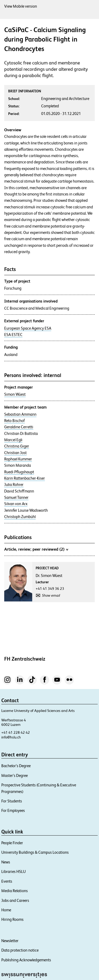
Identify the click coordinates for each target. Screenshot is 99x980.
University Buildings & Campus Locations (35, 852)
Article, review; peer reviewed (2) (36, 549)
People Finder (12, 843)
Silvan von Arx (16, 504)
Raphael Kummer (18, 459)
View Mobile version (21, 6)
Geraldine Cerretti (19, 427)
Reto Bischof (15, 421)
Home (6, 910)
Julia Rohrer (14, 485)
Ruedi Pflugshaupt (19, 472)
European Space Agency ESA (28, 328)
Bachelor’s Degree (16, 766)
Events (7, 881)
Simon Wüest (15, 394)
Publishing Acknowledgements (26, 960)
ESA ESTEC (13, 335)
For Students (12, 801)
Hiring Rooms (12, 919)
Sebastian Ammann (20, 414)
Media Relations (15, 891)
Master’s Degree (15, 775)
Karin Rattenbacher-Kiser (25, 478)
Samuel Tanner (16, 497)
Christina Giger (17, 446)
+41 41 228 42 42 (16, 732)
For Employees (13, 810)
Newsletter (10, 941)
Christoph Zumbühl (20, 517)
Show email (51, 595)
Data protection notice (20, 950)
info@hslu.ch (11, 737)
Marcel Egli (13, 440)
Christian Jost (15, 453)
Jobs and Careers (15, 900)
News (6, 862)
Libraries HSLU (13, 871)
